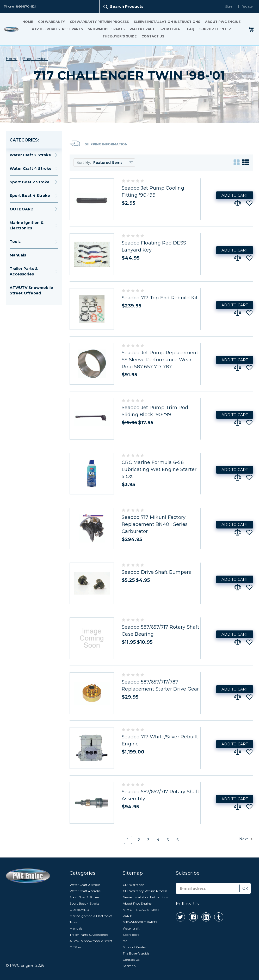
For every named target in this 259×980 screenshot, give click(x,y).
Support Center (215, 29)
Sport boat (171, 29)
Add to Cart (235, 195)
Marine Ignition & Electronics (27, 225)
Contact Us (153, 36)
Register (248, 6)
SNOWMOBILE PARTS (106, 29)
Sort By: (84, 163)
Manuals (18, 255)
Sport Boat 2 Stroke (30, 182)
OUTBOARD (22, 209)
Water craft (142, 29)
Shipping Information (98, 143)
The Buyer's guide (119, 36)
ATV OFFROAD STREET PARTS (57, 29)
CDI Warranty (51, 22)
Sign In (230, 6)
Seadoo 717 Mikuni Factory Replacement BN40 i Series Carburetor (155, 524)
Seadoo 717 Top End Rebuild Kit (160, 298)
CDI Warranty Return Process (99, 22)
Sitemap (129, 966)
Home (28, 22)
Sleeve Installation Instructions (167, 22)
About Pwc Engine (223, 22)
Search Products (127, 7)
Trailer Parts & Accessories (24, 271)
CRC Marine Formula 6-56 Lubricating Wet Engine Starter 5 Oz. (159, 469)
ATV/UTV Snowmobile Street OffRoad (31, 290)
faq (191, 29)
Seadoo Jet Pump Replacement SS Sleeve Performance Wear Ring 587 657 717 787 (160, 360)
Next (246, 839)
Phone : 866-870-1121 (20, 6)
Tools (15, 242)
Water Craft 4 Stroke (31, 169)
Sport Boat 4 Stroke (30, 196)
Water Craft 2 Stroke (30, 155)
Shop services (36, 59)
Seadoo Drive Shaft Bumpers (156, 572)
